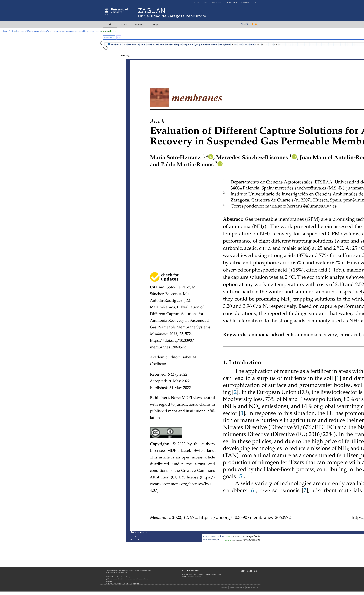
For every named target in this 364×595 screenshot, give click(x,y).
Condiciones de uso (119, 583)
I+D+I (205, 3)
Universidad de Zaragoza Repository (172, 16)
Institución (216, 3)
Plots (119, 37)
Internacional (231, 3)
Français (198, 576)
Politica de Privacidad (252, 588)
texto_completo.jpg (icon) (213, 536)
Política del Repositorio (191, 570)
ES (247, 24)
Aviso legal (109, 583)
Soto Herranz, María (244, 44)
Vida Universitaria (249, 3)
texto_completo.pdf (211, 540)
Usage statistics (109, 37)
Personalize (139, 24)
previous (136, 539)
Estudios (195, 3)
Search (131, 570)
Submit (124, 24)
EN (242, 24)
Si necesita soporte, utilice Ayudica (116, 573)
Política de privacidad (132, 583)
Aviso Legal (224, 588)
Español (191, 576)
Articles (12, 31)
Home (5, 31)
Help (155, 24)
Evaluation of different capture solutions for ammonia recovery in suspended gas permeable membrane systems (59, 31)
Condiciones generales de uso (237, 588)
